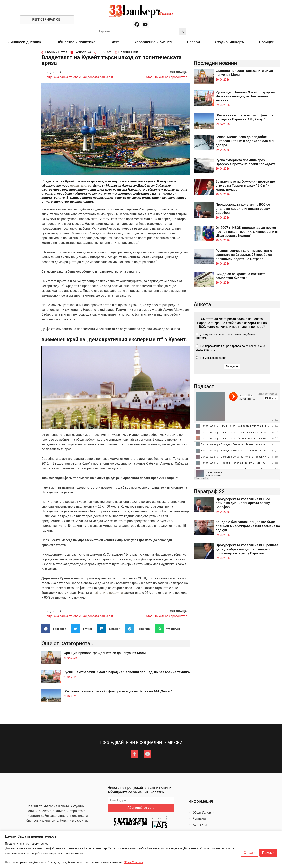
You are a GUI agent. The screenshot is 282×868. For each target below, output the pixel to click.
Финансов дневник (24, 42)
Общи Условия (134, 862)
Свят (115, 42)
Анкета (202, 304)
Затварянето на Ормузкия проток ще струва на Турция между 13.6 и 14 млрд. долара (245, 186)
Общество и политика (76, 42)
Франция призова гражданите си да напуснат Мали (104, 653)
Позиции (267, 42)
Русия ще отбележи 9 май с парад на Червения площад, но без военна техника (127, 672)
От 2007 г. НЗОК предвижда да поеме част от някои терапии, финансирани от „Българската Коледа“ (247, 232)
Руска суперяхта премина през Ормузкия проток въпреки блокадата (246, 162)
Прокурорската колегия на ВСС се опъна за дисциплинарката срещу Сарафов (243, 208)
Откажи (249, 853)
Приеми (268, 853)
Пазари (193, 42)
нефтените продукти (108, 593)
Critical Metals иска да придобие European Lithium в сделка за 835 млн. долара (246, 141)
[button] (55, 629)
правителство (81, 185)
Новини (124, 52)
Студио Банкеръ (229, 42)
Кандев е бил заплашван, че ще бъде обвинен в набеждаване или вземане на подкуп (248, 526)
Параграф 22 (209, 491)
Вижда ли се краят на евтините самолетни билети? (241, 276)
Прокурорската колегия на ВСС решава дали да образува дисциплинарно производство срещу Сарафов (247, 549)
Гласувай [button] (232, 367)
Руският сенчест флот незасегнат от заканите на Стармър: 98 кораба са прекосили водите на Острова (245, 255)
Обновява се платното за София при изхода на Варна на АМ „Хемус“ (118, 691)
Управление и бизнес (153, 42)
